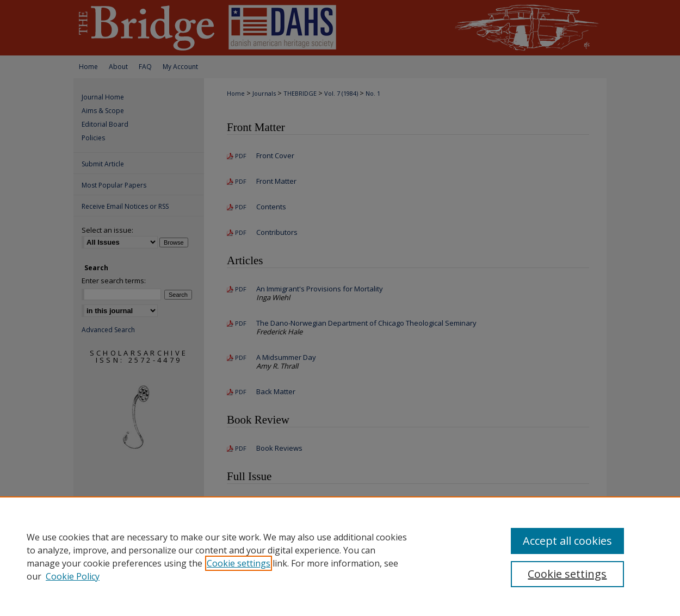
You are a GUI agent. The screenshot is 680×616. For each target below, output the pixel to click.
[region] (340, 556)
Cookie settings (239, 563)
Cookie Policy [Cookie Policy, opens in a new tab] (73, 576)
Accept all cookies (567, 541)
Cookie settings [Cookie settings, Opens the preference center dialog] (567, 574)
